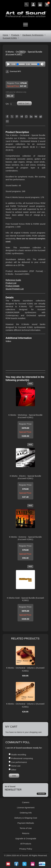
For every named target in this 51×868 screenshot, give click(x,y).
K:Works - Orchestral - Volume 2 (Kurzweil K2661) (25, 705)
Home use (16, 766)
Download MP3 (13, 71)
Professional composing (22, 758)
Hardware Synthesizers (33, 35)
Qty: (7, 104)
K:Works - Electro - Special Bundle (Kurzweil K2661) (25, 477)
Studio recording (19, 755)
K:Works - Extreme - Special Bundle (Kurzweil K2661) (26, 538)
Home (5, 35)
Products (15, 35)
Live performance (19, 762)
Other (14, 770)
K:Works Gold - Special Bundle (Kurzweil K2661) (25, 599)
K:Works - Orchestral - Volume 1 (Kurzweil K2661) (25, 669)
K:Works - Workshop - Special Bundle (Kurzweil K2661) (25, 416)
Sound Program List (15, 289)
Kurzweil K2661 (10, 38)
